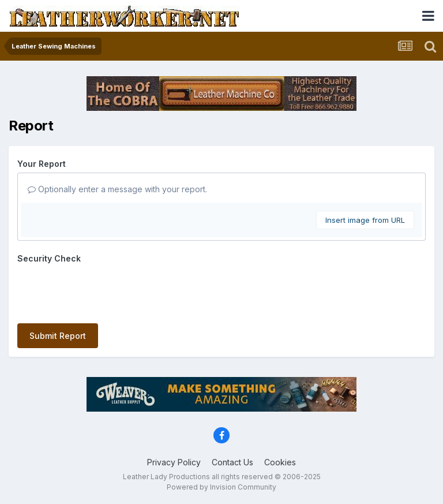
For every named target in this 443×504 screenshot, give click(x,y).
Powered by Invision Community (221, 487)
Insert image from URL (365, 220)
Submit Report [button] (58, 336)
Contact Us (232, 462)
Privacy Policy (174, 462)
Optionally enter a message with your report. (117, 189)
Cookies (280, 462)
